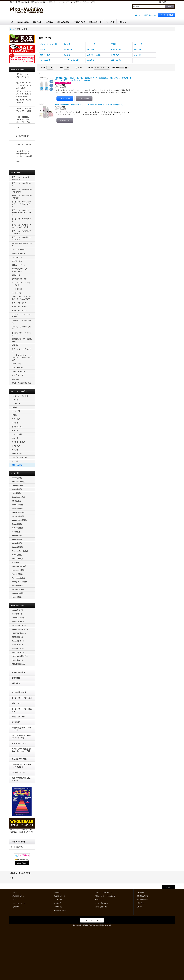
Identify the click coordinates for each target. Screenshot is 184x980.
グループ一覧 (58, 900)
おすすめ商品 (58, 907)
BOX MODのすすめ (19, 743)
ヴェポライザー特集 (19, 759)
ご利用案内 (16, 678)
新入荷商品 (57, 903)
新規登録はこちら (150, 15)
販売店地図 (16, 722)
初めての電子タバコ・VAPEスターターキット (22, 737)
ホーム (15, 892)
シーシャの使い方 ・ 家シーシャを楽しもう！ (21, 766)
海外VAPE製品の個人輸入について (21, 779)
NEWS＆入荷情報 (142, 896)
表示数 (44, 67)
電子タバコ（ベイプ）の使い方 (22, 710)
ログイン (137, 15)
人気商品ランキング (60, 910)
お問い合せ (16, 683)
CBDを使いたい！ (18, 772)
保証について (17, 703)
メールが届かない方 (19, 692)
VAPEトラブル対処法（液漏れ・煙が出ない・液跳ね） (21, 751)
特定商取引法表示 (18, 672)
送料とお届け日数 (18, 717)
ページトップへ (170, 887)
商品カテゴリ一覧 (60, 896)
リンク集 (140, 907)
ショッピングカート (19, 903)
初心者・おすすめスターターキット (22, 729)
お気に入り (16, 907)
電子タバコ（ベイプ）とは (22, 698)
